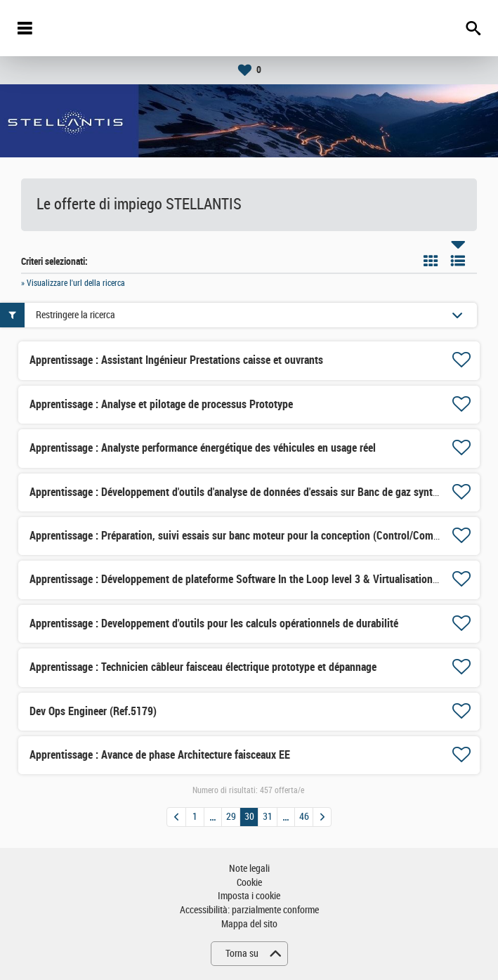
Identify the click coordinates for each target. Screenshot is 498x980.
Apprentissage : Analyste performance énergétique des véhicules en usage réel (203, 448)
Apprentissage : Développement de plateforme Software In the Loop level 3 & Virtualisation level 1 (247, 579)
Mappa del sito (249, 924)
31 (268, 817)
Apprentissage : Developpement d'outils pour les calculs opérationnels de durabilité (214, 623)
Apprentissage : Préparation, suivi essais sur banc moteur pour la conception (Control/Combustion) (250, 536)
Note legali (249, 869)
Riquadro (431, 261)
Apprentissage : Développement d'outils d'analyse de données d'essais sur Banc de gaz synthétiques (250, 492)
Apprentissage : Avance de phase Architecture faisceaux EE (160, 755)
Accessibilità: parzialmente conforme (249, 910)
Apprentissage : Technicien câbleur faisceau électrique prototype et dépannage (203, 667)
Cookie (249, 883)
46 (304, 817)
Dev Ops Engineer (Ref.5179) (93, 711)
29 (231, 817)
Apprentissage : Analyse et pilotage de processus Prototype (161, 404)
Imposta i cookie (249, 896)
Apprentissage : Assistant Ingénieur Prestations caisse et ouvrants (176, 360)
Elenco (458, 261)
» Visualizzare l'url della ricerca (73, 283)
